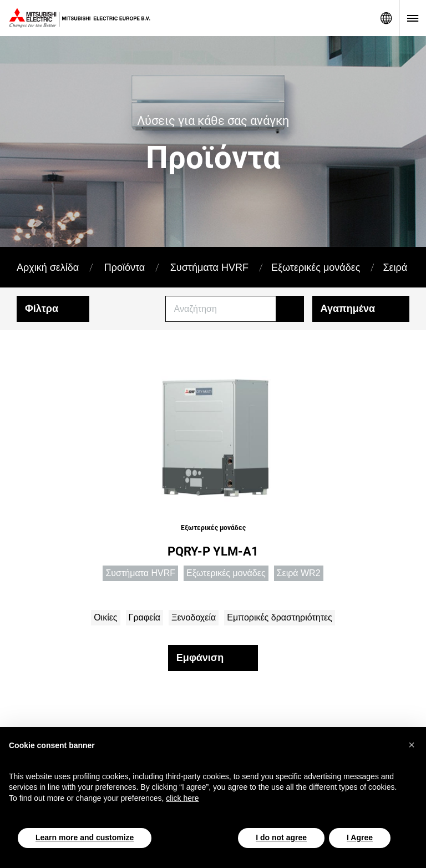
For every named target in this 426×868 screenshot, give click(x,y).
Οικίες (105, 617)
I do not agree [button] (281, 837)
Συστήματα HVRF (209, 268)
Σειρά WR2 (299, 573)
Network (386, 18)
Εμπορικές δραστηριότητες (280, 617)
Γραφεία (144, 617)
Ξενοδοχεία (194, 617)
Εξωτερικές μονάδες (316, 268)
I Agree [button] (360, 837)
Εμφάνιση (200, 658)
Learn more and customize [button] (85, 837)
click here (182, 798)
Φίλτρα (42, 309)
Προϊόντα (125, 268)
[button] (412, 745)
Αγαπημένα (348, 309)
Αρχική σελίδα (48, 268)
